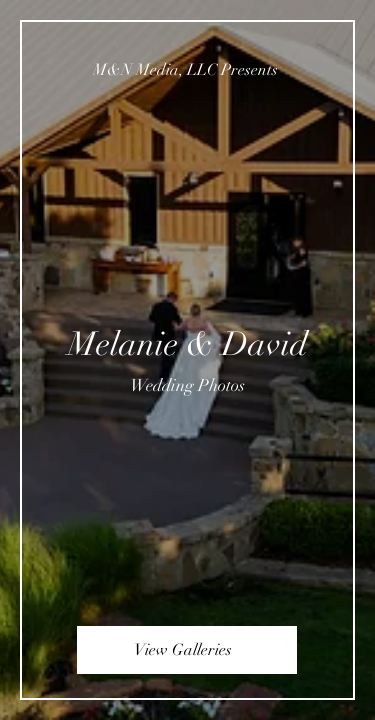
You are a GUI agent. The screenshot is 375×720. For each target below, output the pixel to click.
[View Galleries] (187, 650)
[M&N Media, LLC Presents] (187, 70)
